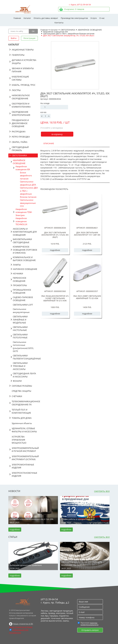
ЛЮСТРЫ (16, 90)
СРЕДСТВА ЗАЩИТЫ (21, 391)
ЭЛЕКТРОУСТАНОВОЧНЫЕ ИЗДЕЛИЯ (24, 474)
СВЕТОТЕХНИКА (19, 155)
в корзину (57, 134)
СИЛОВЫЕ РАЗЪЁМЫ (22, 386)
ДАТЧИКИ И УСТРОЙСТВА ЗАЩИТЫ (24, 62)
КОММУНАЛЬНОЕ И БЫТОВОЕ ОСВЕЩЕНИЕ (24, 259)
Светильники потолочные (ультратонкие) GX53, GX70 (23, 347)
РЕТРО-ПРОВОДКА (21, 137)
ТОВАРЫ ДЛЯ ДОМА (22, 418)
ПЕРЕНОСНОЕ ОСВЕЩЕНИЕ (20, 279)
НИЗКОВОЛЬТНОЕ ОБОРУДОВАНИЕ (21, 97)
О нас (102, 18)
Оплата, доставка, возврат (46, 18)
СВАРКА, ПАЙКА (20, 142)
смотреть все (102, 491)
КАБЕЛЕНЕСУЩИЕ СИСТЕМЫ (20, 78)
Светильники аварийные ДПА (28, 183)
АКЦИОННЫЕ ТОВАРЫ (23, 50)
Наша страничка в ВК (23, 624)
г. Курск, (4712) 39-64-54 (80, 5)
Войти (14, 38)
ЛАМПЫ (17, 265)
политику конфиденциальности (90, 624)
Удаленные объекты (22, 423)
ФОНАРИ (17, 381)
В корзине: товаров (74, 9)
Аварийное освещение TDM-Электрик (24, 212)
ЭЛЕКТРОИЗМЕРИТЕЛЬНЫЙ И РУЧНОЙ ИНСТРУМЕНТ (25, 450)
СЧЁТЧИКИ (17, 396)
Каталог (27, 18)
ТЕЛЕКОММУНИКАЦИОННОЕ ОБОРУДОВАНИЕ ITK (25, 403)
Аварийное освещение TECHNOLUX (21, 221)
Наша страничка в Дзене (21, 627)
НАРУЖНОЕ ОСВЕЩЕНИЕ (25, 269)
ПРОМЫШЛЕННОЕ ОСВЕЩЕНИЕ (22, 291)
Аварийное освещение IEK (23, 168)
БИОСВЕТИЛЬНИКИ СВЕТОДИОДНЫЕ (22, 241)
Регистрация (29, 38)
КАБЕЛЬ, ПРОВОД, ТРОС (24, 85)
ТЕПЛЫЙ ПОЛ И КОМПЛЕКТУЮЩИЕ (21, 411)
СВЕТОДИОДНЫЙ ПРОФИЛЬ (20, 149)
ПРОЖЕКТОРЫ (20, 285)
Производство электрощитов (74, 18)
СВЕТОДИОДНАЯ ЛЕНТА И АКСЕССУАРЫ (24, 375)
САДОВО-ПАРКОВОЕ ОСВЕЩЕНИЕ (23, 299)
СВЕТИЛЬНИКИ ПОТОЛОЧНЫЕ (20, 336)
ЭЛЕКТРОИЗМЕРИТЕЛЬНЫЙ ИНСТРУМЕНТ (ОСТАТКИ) (25, 458)
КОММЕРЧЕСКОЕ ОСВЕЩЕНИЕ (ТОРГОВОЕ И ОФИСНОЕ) (25, 250)
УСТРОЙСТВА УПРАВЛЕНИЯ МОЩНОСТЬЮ (19, 440)
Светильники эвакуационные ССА (28, 203)
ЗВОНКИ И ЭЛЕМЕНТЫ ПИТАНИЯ (23, 70)
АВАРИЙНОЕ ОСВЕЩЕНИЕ (19, 162)
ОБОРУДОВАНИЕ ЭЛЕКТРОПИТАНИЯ (21, 113)
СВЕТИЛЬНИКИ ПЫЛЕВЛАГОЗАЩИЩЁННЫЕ (25, 357)
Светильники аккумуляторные (21, 311)
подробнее (55, 250)
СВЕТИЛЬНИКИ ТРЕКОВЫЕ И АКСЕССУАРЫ (20, 366)
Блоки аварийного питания (26, 176)
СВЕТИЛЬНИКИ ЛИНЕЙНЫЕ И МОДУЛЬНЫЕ (20, 320)
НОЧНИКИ (18, 274)
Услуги (94, 18)
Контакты (59, 23)
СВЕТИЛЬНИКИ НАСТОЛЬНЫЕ (20, 329)
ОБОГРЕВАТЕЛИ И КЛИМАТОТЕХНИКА (21, 105)
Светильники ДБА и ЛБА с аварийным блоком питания (29, 192)
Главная (17, 18)
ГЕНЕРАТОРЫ (18, 55)
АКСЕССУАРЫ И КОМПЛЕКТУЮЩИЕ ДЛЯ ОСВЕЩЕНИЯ (25, 232)
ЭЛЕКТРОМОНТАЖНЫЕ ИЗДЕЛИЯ (23, 466)
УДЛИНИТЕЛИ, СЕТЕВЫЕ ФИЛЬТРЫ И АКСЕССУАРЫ (24, 430)
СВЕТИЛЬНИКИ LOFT (23, 305)
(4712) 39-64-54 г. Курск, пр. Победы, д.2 (55, 601)
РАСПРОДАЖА (19, 132)
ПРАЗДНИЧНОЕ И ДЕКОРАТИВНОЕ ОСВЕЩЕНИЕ (20, 123)
